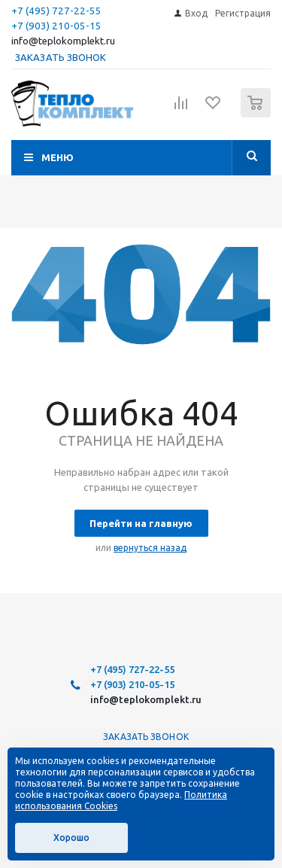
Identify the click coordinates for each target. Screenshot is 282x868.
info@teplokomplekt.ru (63, 41)
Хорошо (71, 838)
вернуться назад (150, 548)
